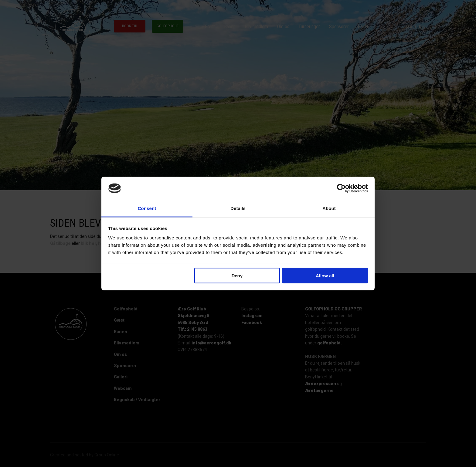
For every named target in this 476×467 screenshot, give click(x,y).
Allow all (325, 275)
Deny (237, 275)
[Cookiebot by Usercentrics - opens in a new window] (341, 188)
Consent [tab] (147, 208)
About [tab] (329, 208)
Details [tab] (238, 208)
